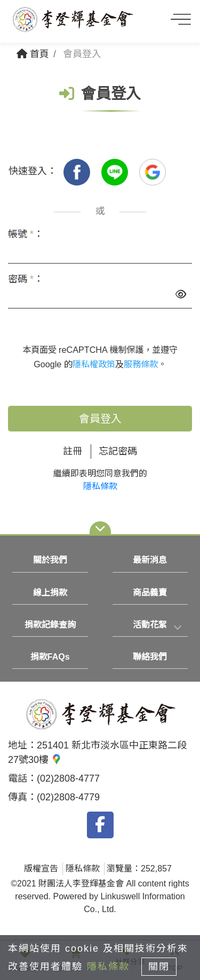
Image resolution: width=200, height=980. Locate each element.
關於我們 (50, 560)
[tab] (150, 625)
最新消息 (150, 560)
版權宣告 (41, 869)
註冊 (73, 451)
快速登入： (33, 171)
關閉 (159, 967)
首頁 (33, 54)
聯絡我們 (150, 657)
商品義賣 (150, 593)
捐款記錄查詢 (50, 625)
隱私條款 (100, 486)
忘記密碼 (118, 451)
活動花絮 (150, 625)
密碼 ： (26, 279)
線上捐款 (50, 593)
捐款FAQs (50, 657)
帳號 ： (26, 234)
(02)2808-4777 (68, 778)
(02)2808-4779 (68, 797)
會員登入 (100, 419)
